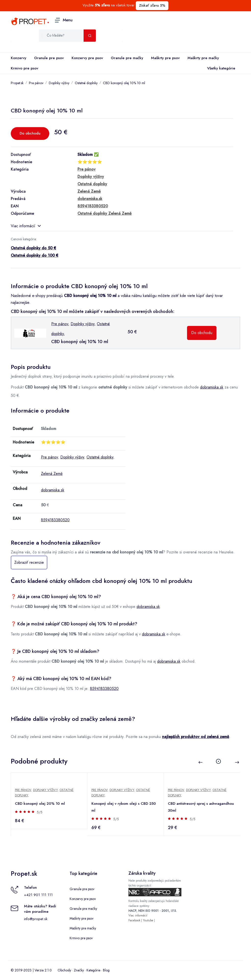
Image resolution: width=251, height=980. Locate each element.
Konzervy (19, 58)
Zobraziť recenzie (29, 562)
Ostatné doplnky (86, 83)
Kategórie (93, 970)
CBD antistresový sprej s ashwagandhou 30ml (201, 807)
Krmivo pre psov (25, 68)
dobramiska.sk (212, 387)
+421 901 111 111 (38, 895)
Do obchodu (30, 133)
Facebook (134, 920)
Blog (106, 970)
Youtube (148, 920)
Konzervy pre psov (87, 58)
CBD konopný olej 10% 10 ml (124, 83)
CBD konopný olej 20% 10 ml (40, 804)
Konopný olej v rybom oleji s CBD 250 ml (124, 807)
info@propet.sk (36, 919)
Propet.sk (17, 83)
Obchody (64, 970)
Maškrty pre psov (165, 58)
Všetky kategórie (220, 68)
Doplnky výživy (59, 83)
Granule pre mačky (127, 58)
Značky (79, 970)
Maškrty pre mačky (203, 58)
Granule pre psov (49, 58)
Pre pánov (36, 83)
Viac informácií (26, 226)
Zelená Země (52, 474)
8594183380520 (55, 520)
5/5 (40, 812)
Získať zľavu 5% (152, 5)
